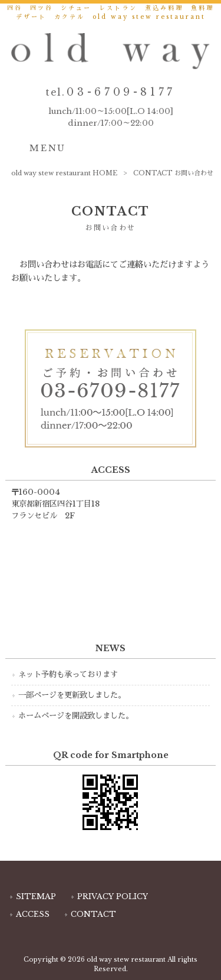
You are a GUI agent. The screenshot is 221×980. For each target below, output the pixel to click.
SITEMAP (36, 896)
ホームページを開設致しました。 (76, 716)
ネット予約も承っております (68, 674)
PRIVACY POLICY (113, 896)
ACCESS (33, 914)
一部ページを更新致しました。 (72, 695)
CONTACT (93, 914)
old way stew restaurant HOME (64, 173)
